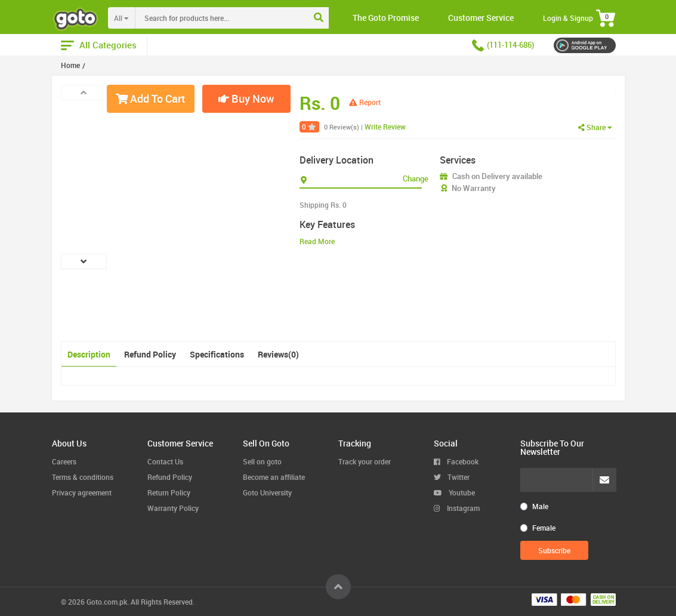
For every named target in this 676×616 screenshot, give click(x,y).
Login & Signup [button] (568, 18)
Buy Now (246, 98)
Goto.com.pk (107, 602)
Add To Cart (150, 98)
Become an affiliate (274, 477)
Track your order (365, 461)
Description (89, 354)
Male (540, 506)
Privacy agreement (82, 492)
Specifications (217, 354)
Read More (317, 241)
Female (544, 528)
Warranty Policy (173, 508)
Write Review (385, 127)
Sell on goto (262, 461)
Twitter (452, 477)
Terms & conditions (83, 477)
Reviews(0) (278, 354)
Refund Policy (150, 354)
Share (595, 127)
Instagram (457, 508)
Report (365, 102)
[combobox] (246, 18)
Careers (64, 461)
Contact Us (165, 461)
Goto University (267, 492)
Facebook (456, 461)
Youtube (454, 492)
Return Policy (169, 492)
